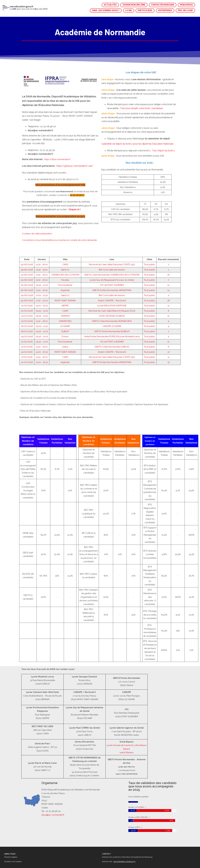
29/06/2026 (27, 268)
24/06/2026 (27, 247)
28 (168, 273)
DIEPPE (65, 278)
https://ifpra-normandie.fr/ (58, 132)
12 (169, 278)
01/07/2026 (27, 278)
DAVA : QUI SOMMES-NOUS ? (106, 10)
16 (169, 247)
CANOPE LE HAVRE (112, 299)
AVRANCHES (65, 294)
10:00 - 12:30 (42, 268)
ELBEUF (65, 304)
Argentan (65, 263)
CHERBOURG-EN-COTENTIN (65, 247)
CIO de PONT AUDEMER (112, 258)
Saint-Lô (65, 242)
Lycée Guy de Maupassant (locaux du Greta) (112, 253)
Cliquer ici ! (74, 182)
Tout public (149, 237)
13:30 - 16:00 (42, 237)
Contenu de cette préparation (37, 206)
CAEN (65, 237)
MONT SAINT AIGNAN (65, 273)
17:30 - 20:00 (42, 273)
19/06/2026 (27, 237)
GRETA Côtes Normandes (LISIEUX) (112, 319)
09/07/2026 (27, 309)
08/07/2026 (27, 304)
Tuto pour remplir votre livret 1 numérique (141, 81)
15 (169, 335)
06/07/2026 (27, 299)
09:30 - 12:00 (42, 258)
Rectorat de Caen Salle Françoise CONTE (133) (112, 237)
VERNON (65, 289)
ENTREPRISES (165, 10)
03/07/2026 (27, 289)
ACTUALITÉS (110, 5)
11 (169, 330)
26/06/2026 (27, 258)
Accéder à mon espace (13, 862)
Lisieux (65, 319)
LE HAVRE (65, 299)
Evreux (65, 309)
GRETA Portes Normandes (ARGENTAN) (112, 263)
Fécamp (65, 253)
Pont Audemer (65, 258)
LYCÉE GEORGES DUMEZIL (112, 289)
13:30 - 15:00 (42, 242)
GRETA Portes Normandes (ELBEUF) (112, 304)
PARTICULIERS (145, 10)
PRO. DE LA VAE (185, 10)
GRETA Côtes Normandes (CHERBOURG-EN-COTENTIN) (112, 247)
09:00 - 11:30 (42, 299)
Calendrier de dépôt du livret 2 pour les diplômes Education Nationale (137, 116)
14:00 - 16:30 (42, 278)
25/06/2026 (27, 253)
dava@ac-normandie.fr (53, 815)
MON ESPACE (186, 5)
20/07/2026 (27, 335)
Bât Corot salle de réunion (112, 242)
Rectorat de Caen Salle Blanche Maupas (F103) (112, 284)
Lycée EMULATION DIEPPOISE (112, 278)
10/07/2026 (27, 314)
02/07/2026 (27, 284)
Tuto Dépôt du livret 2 (163, 123)
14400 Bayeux (127, 752)
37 (169, 325)
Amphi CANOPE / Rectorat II (112, 273)
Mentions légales (11, 857)
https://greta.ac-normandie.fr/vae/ (75, 139)
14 (168, 263)
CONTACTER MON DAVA (163, 5)
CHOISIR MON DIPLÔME (134, 5)
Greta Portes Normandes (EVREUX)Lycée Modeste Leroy (112, 309)
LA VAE (129, 10)
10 (168, 258)
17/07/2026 (27, 330)
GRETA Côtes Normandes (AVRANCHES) (112, 294)
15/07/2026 (27, 325)
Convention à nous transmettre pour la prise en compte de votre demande (59, 213)
